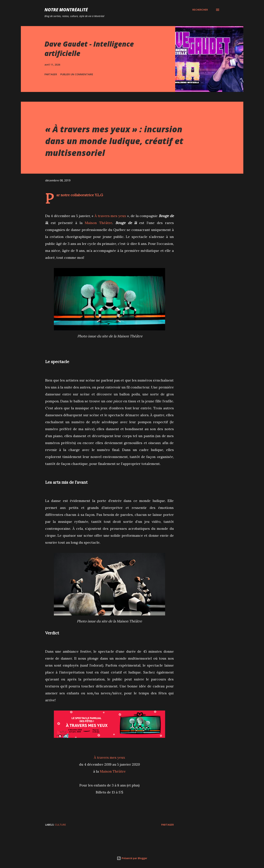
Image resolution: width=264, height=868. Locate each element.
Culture (60, 825)
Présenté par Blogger (132, 858)
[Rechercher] (200, 10)
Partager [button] (51, 74)
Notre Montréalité (66, 10)
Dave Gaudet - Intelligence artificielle (89, 48)
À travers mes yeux (110, 216)
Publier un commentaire (77, 74)
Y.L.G (99, 195)
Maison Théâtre (99, 223)
